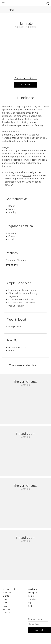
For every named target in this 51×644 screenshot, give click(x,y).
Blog (5, 599)
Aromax (27, 175)
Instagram (33, 593)
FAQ (30, 606)
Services (6, 609)
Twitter (31, 596)
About (5, 606)
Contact (6, 613)
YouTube (32, 599)
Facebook (33, 589)
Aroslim (30, 182)
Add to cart (25, 85)
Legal (31, 603)
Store (8, 10)
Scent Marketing (10, 589)
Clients (6, 596)
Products (7, 593)
